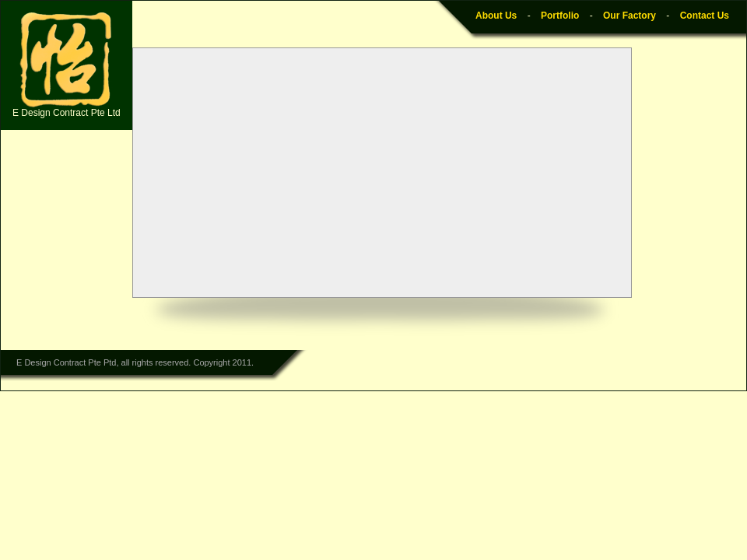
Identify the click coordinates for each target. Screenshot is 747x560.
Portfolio (560, 16)
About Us (496, 16)
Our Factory (630, 16)
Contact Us (705, 16)
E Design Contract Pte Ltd (67, 65)
